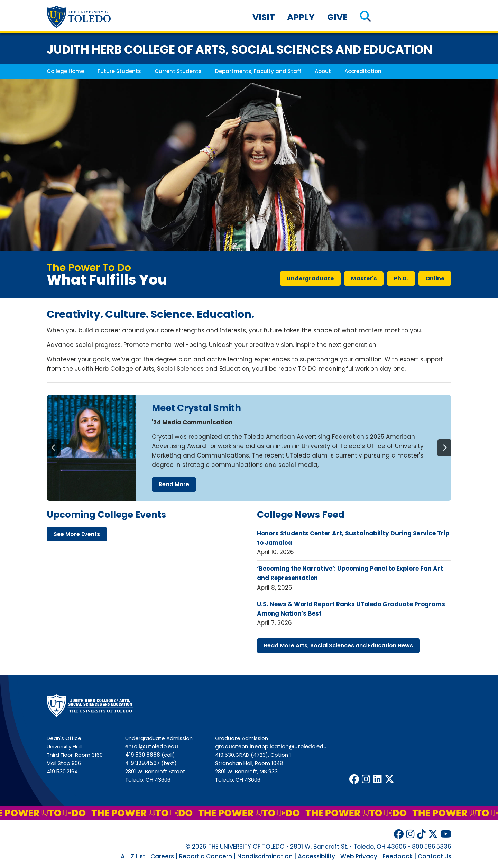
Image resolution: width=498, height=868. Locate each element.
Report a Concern (206, 856)
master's (364, 279)
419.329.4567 (142, 763)
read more (174, 484)
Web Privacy (359, 856)
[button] (365, 17)
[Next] (444, 448)
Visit (264, 17)
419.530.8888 (143, 755)
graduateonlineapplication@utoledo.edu (271, 746)
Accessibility (316, 856)
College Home (65, 71)
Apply (301, 17)
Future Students (119, 71)
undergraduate (310, 279)
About (323, 71)
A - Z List (133, 856)
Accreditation (363, 71)
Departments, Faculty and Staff (258, 71)
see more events (77, 534)
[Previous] (54, 448)
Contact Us (435, 856)
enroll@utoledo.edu (152, 746)
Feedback (398, 856)
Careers (162, 856)
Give (337, 17)
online (435, 279)
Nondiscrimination (265, 856)
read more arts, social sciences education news (338, 645)
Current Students (178, 71)
